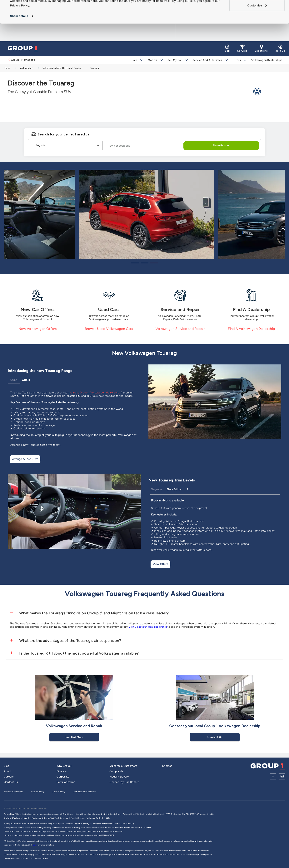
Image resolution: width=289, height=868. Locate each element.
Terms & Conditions (13, 792)
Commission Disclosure (84, 792)
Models (152, 60)
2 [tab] (145, 264)
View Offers (160, 564)
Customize (257, 23)
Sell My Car (175, 60)
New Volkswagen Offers (37, 329)
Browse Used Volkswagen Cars (109, 329)
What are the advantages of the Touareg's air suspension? (70, 641)
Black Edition (174, 489)
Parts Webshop (66, 782)
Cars (135, 60)
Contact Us (215, 737)
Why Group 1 (64, 766)
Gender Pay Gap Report (124, 782)
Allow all (257, 10)
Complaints (116, 771)
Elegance (156, 489)
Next (280, 215)
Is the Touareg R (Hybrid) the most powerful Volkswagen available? (78, 653)
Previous (9, 215)
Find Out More (74, 737)
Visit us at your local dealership (148, 627)
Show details (19, 34)
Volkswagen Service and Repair (180, 329)
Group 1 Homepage (21, 60)
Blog (7, 766)
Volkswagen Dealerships (267, 60)
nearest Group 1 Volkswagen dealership (94, 393)
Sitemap (167, 766)
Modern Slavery (119, 777)
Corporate (63, 777)
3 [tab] (154, 264)
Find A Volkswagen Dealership (251, 329)
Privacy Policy (37, 792)
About (14, 380)
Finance (61, 771)
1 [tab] (135, 264)
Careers (9, 777)
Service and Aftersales (207, 60)
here (35, 845)
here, (84, 814)
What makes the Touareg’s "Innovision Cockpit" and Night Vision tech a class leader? (93, 613)
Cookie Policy (59, 792)
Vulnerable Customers (123, 766)
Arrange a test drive (25, 459)
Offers (237, 60)
